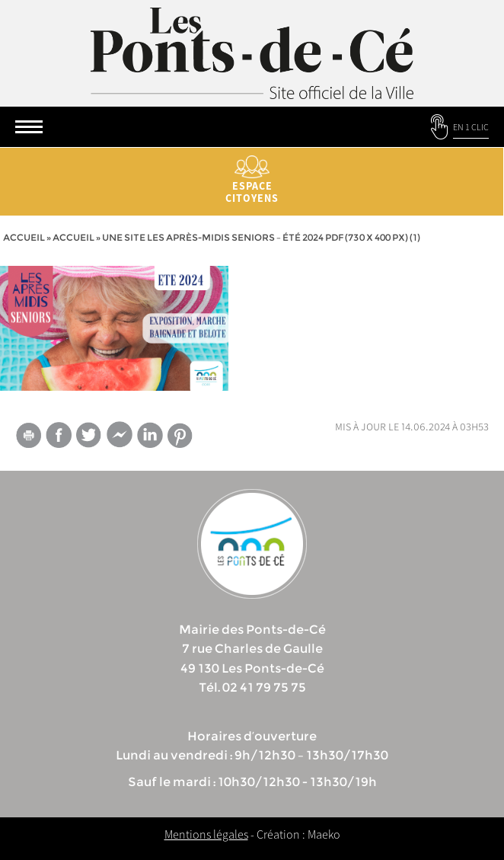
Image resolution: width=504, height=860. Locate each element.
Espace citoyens (252, 180)
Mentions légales (206, 834)
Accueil (24, 237)
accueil (73, 237)
